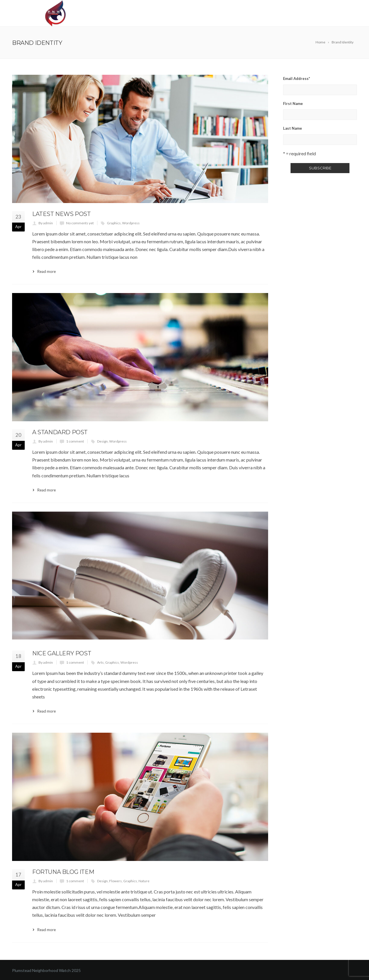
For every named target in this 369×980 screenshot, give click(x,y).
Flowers (116, 881)
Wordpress (131, 223)
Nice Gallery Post (62, 653)
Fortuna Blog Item (63, 872)
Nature (144, 881)
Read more (47, 271)
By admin (46, 223)
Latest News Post (61, 214)
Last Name (293, 128)
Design (102, 441)
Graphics (114, 223)
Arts (100, 662)
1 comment (75, 441)
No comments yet (80, 223)
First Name (293, 104)
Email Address (297, 79)
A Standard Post (60, 432)
